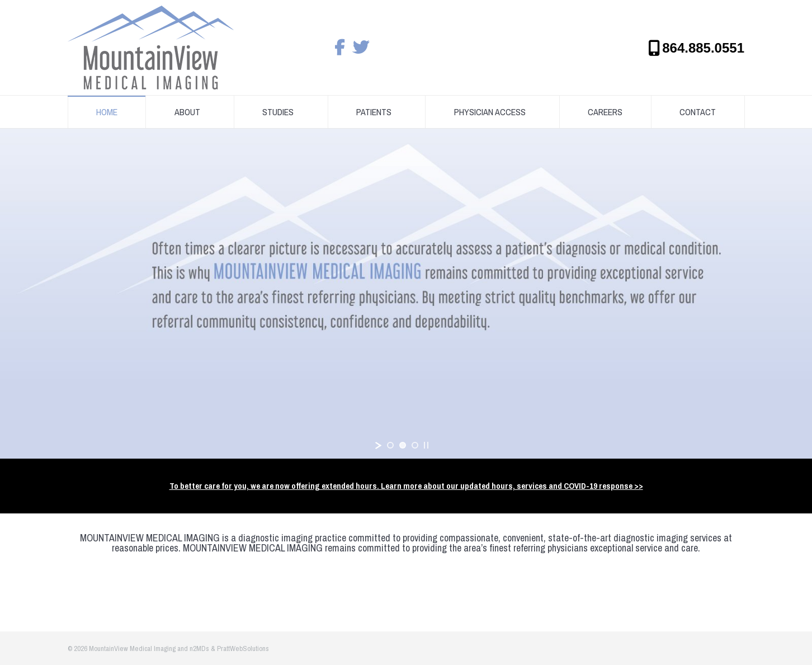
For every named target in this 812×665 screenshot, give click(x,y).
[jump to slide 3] (415, 445)
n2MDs (199, 649)
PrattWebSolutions (243, 649)
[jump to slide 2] (403, 445)
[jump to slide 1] (390, 445)
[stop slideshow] (426, 445)
